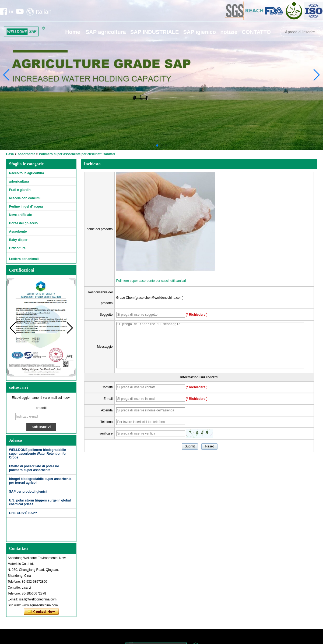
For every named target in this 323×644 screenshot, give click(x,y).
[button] (157, 145)
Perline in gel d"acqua (26, 207)
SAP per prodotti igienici (28, 492)
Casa (10, 154)
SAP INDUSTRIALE (155, 32)
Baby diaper (18, 240)
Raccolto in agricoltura (27, 173)
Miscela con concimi (25, 198)
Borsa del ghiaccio (24, 223)
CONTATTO (256, 32)
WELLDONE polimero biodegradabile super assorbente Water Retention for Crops (38, 454)
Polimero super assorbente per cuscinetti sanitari (151, 281)
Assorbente (26, 154)
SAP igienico (199, 32)
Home (73, 32)
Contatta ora (41, 612)
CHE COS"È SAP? (23, 513)
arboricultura (19, 182)
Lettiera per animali (24, 259)
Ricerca (319, 32)
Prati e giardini (20, 190)
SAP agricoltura (106, 32)
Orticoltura (17, 248)
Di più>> (65, 440)
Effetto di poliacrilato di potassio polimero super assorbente (34, 468)
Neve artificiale (21, 215)
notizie (229, 32)
